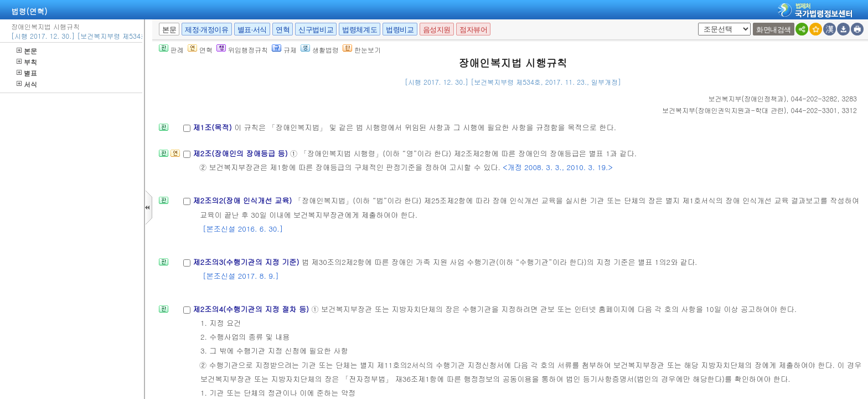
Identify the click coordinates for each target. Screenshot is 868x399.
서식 (27, 84)
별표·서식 (252, 30)
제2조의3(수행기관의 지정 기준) (247, 262)
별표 (27, 73)
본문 (27, 51)
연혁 (283, 30)
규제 (284, 50)
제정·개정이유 (206, 30)
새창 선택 (696, 23)
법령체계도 (360, 30)
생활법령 (320, 50)
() (748, 98)
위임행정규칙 (242, 50)
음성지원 (437, 30)
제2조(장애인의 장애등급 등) (241, 153)
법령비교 (400, 30)
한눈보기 (362, 50)
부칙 (27, 62)
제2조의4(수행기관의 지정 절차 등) (252, 309)
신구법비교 (316, 30)
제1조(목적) (213, 127)
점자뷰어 (473, 30)
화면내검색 (774, 30)
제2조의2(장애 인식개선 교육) (243, 200)
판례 (171, 50)
